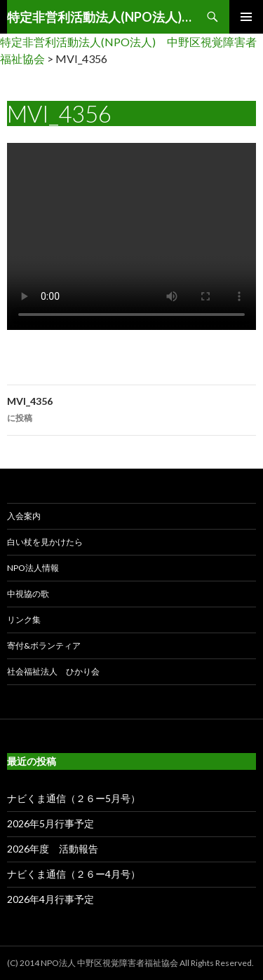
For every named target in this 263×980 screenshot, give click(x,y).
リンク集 (24, 620)
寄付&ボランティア (44, 646)
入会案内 (24, 516)
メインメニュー (246, 17)
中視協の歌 (28, 594)
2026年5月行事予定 (50, 823)
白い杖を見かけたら (45, 542)
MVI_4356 (131, 411)
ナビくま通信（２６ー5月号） (74, 798)
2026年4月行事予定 (50, 899)
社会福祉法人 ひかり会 (53, 671)
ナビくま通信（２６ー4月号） (74, 874)
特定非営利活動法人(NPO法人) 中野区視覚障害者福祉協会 (101, 17)
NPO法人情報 (33, 568)
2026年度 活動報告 (53, 849)
